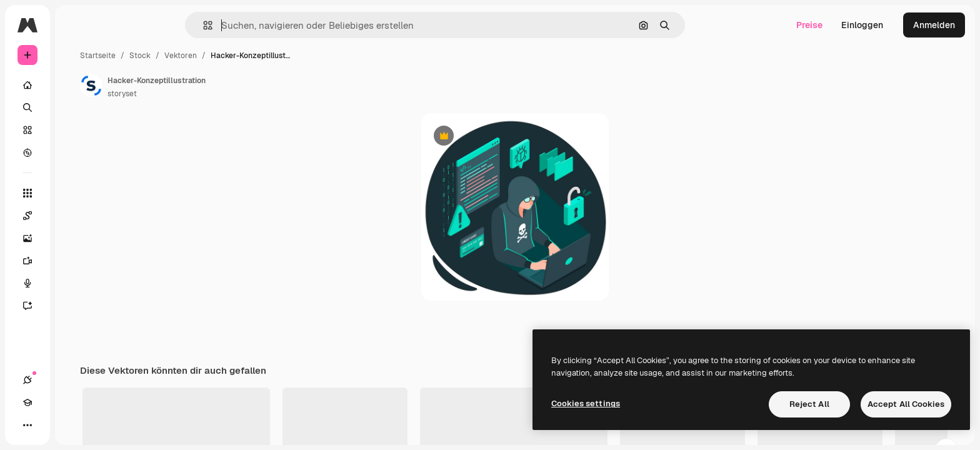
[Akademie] (50, 425)
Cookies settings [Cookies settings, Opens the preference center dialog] (586, 403)
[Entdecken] (75, 152)
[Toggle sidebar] (122, 25)
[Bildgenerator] (75, 238)
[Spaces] (75, 216)
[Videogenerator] (75, 261)
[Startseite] (75, 85)
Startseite (193, 56)
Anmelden (934, 25)
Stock (235, 56)
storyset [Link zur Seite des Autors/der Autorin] (217, 94)
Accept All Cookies (906, 404)
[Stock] (75, 130)
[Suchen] (75, 107)
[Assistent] (75, 306)
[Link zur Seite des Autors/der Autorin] (186, 86)
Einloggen (862, 25)
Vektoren (276, 56)
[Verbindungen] (27, 425)
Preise (809, 25)
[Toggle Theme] (72, 425)
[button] (250, 25)
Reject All (809, 404)
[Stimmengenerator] (75, 283)
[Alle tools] (75, 193)
